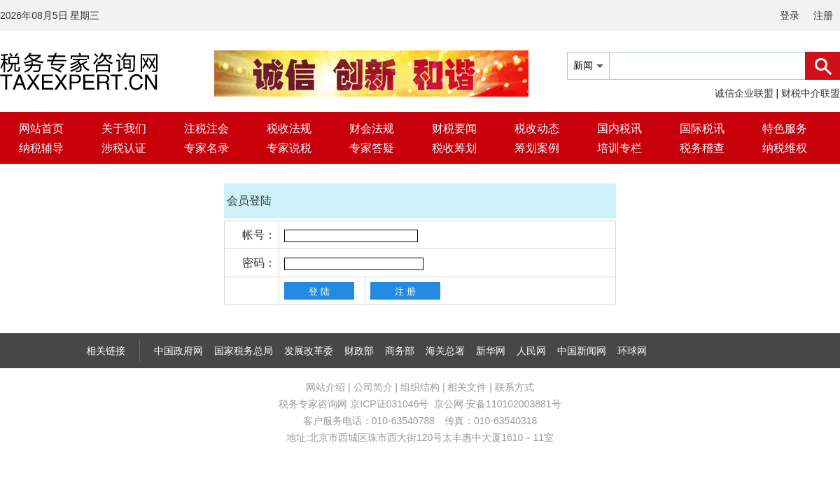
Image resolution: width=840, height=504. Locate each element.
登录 (790, 15)
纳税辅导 (41, 148)
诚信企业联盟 (744, 93)
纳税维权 (785, 148)
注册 (823, 15)
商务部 (400, 351)
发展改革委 (309, 351)
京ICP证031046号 (389, 404)
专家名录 (206, 148)
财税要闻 (454, 128)
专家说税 (289, 148)
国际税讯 (702, 128)
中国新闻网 (582, 351)
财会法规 (372, 128)
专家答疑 (372, 148)
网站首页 (41, 128)
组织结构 (420, 387)
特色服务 (785, 128)
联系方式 (514, 387)
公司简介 (373, 387)
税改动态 (537, 128)
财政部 (359, 351)
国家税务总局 (244, 351)
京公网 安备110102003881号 (497, 404)
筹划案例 (537, 148)
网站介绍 (325, 387)
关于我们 (124, 128)
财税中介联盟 (811, 93)
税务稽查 (702, 148)
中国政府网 (178, 351)
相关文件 (467, 387)
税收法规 (289, 128)
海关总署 (445, 351)
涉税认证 (124, 148)
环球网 (632, 351)
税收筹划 (454, 148)
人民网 (531, 351)
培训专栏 (619, 148)
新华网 (491, 351)
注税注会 (206, 128)
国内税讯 (619, 128)
